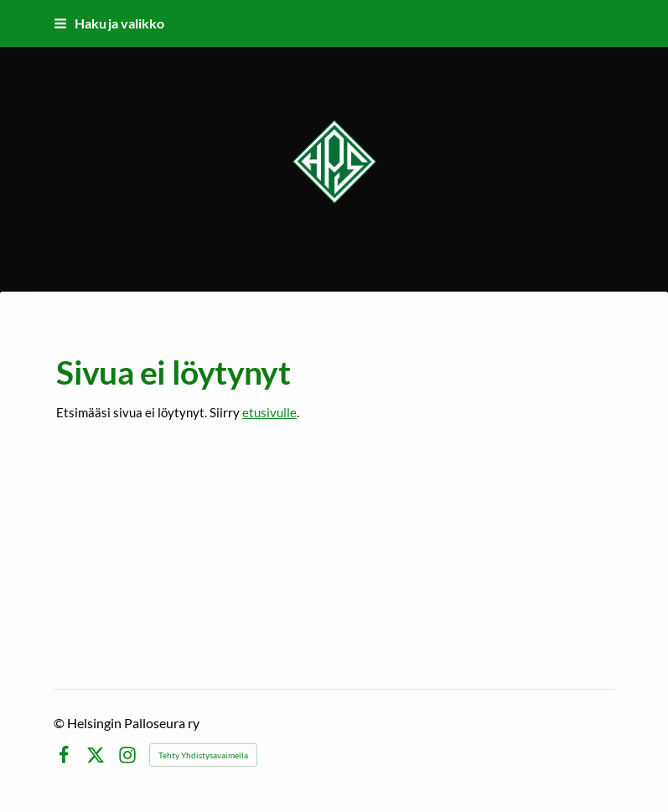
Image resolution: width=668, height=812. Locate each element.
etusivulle (269, 412)
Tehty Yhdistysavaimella (203, 755)
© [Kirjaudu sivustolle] (60, 723)
